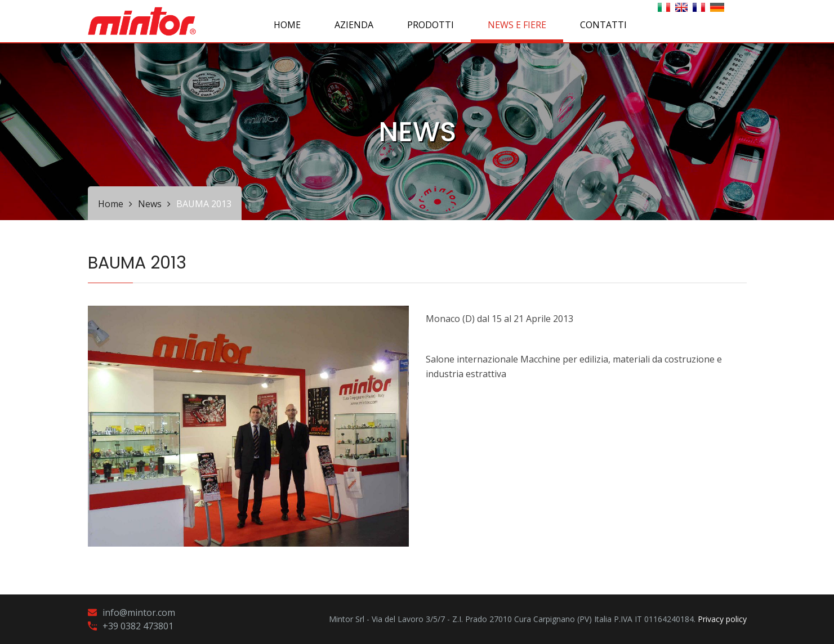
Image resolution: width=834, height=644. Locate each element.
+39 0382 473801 (138, 626)
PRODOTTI (431, 25)
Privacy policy (722, 619)
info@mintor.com (139, 612)
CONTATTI (603, 25)
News (150, 204)
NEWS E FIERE (517, 25)
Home (287, 25)
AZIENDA (354, 25)
